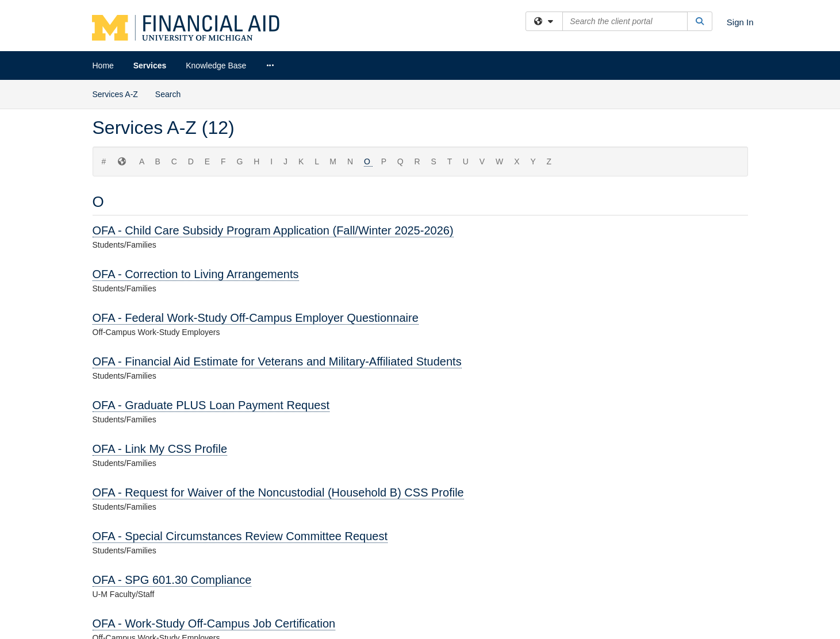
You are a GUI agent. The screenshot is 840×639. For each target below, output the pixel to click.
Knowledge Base (216, 66)
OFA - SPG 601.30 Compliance (172, 580)
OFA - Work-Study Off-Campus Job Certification (214, 623)
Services (150, 66)
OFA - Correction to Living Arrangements (196, 274)
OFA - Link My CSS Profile (160, 449)
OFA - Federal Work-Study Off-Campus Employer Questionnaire (256, 318)
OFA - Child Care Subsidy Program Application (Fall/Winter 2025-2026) (273, 230)
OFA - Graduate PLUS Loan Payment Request (211, 405)
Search (168, 94)
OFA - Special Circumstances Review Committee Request (240, 536)
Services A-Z (115, 94)
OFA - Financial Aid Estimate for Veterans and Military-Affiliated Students (277, 361)
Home (103, 66)
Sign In (740, 22)
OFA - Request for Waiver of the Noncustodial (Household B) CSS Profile (278, 492)
